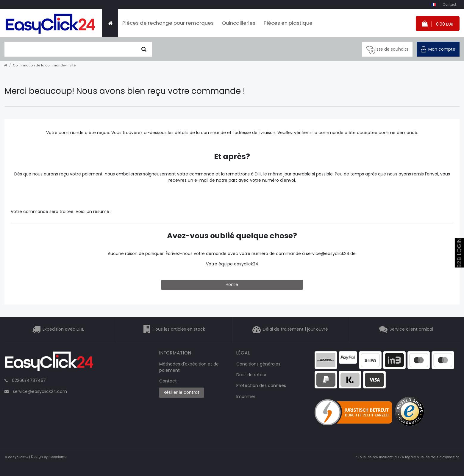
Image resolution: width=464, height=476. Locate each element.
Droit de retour (251, 375)
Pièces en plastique (288, 23)
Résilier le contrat (182, 392)
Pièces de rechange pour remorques (168, 23)
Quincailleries (239, 23)
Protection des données (261, 385)
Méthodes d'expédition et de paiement (189, 367)
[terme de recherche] (70, 49)
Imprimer (246, 396)
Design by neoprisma (49, 457)
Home (232, 284)
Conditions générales (258, 364)
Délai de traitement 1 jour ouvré (295, 329)
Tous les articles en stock (179, 329)
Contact (449, 4)
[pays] (433, 5)
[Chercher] (144, 49)
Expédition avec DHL (63, 329)
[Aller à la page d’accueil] (6, 65)
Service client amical (411, 329)
